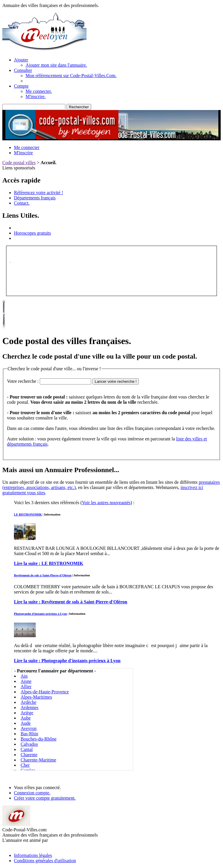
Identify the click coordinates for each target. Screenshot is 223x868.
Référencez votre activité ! (38, 193)
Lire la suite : (48, 563)
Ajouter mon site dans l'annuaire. (56, 65)
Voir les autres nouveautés (106, 503)
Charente (29, 755)
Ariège (27, 713)
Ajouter (21, 60)
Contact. (22, 203)
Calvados (29, 744)
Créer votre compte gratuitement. (45, 798)
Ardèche (28, 702)
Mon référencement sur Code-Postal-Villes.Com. (71, 76)
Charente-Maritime (38, 760)
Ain (24, 676)
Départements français (35, 198)
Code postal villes (19, 163)
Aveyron (29, 728)
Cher (25, 765)
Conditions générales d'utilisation (45, 861)
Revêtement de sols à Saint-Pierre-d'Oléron (43, 575)
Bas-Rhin (29, 734)
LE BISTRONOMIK (28, 514)
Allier (26, 687)
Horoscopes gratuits (33, 233)
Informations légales (33, 855)
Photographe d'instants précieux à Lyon (40, 614)
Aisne (26, 681)
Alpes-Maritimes (36, 697)
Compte (21, 86)
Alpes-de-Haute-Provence (45, 692)
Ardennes (29, 707)
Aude (26, 723)
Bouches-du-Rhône (39, 739)
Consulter (23, 70)
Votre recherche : (23, 381)
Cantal (27, 749)
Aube (26, 718)
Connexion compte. (32, 793)
